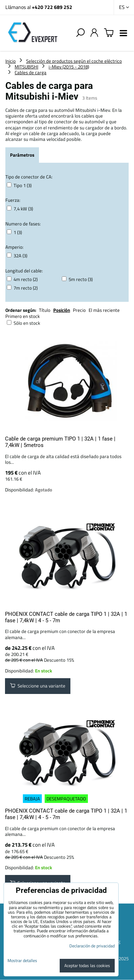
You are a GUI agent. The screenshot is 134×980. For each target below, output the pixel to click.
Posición (62, 310)
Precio (80, 310)
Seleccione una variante (38, 686)
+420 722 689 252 (52, 7)
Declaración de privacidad (92, 946)
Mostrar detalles (22, 960)
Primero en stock (23, 316)
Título (45, 310)
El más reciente (104, 310)
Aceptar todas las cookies (87, 965)
